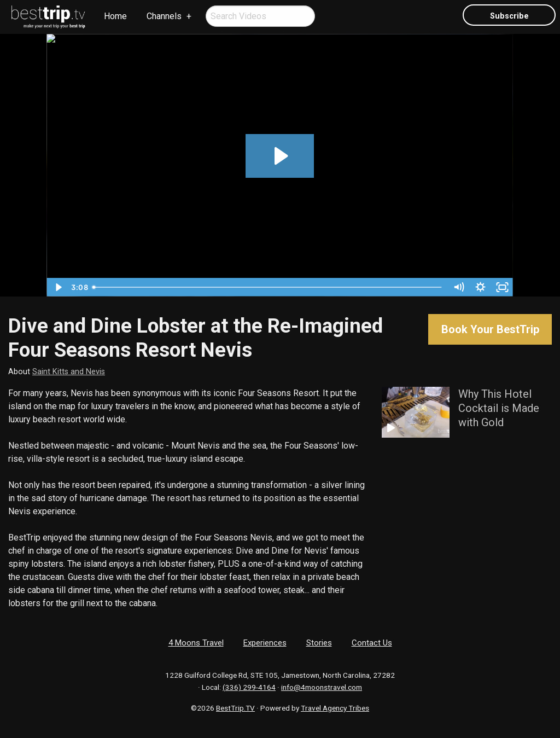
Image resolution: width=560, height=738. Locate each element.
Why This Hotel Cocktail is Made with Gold (499, 408)
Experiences (265, 643)
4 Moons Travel (196, 643)
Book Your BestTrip (490, 329)
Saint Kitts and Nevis (69, 372)
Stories (319, 643)
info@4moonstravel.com (322, 687)
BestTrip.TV (235, 708)
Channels (164, 16)
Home (115, 16)
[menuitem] (49, 17)
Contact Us (372, 643)
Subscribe (509, 16)
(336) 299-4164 (249, 687)
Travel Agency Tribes (335, 708)
